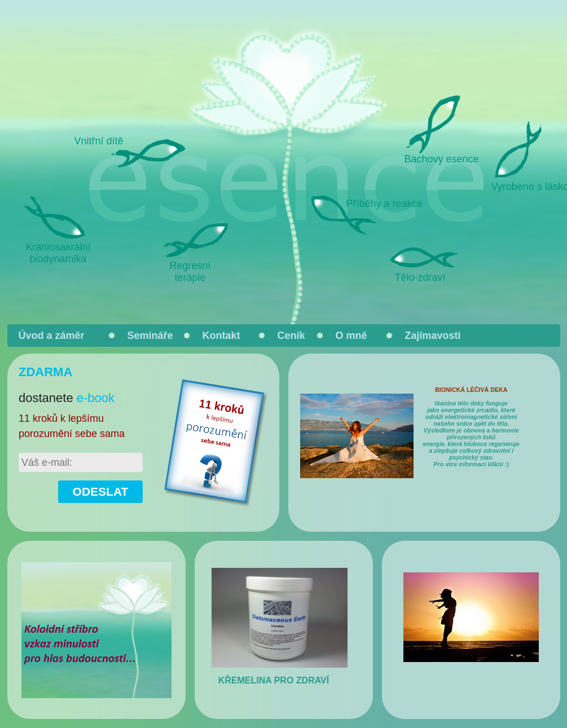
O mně (351, 336)
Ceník (291, 336)
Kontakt (221, 336)
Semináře (150, 336)
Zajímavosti (433, 336)
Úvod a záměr (52, 336)
